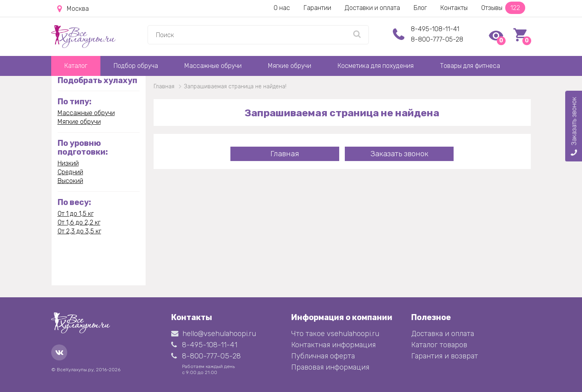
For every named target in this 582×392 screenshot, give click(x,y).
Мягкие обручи (290, 66)
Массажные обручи (213, 66)
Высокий (70, 181)
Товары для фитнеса (470, 66)
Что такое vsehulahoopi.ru (335, 334)
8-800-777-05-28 (437, 39)
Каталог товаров (439, 345)
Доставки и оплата (372, 8)
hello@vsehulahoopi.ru (214, 334)
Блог (420, 8)
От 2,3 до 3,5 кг (79, 231)
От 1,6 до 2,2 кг (79, 222)
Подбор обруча (136, 66)
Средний (70, 172)
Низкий (68, 163)
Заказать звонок (399, 154)
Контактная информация (333, 345)
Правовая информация (330, 367)
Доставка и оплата (443, 334)
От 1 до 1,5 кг (76, 214)
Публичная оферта (323, 356)
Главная (285, 154)
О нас (282, 8)
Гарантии (317, 8)
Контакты (454, 8)
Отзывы (503, 8)
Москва (73, 9)
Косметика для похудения (376, 66)
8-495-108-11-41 (435, 29)
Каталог (76, 66)
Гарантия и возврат (445, 356)
